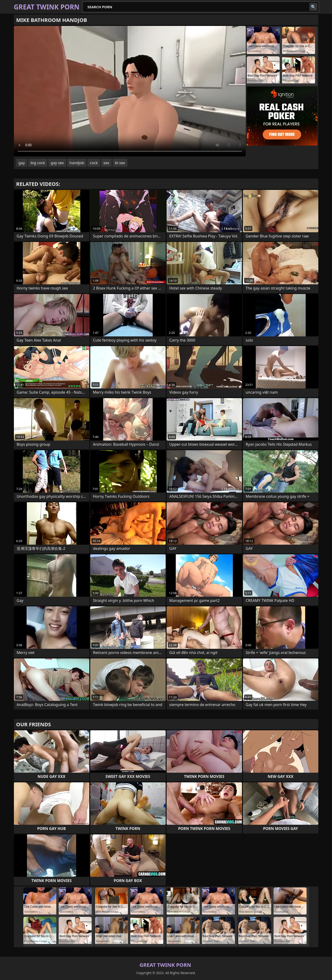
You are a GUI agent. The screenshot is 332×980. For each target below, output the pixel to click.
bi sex (120, 163)
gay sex (57, 163)
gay (22, 163)
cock (94, 163)
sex (106, 163)
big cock (38, 163)
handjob (77, 163)
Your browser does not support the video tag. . (130, 91)
